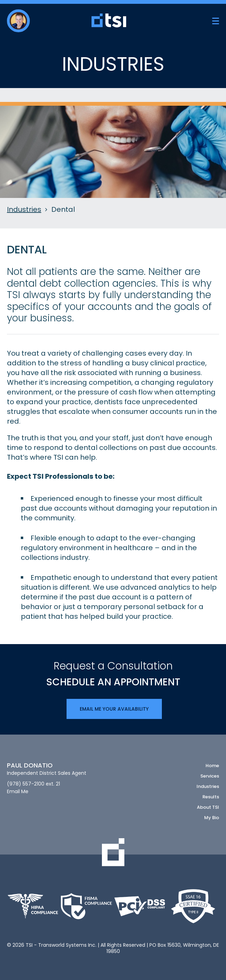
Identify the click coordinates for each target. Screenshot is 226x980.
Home (212, 766)
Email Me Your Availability (114, 709)
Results (211, 797)
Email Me (18, 792)
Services (210, 776)
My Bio (212, 818)
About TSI (208, 807)
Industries (24, 210)
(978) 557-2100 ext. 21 (33, 784)
